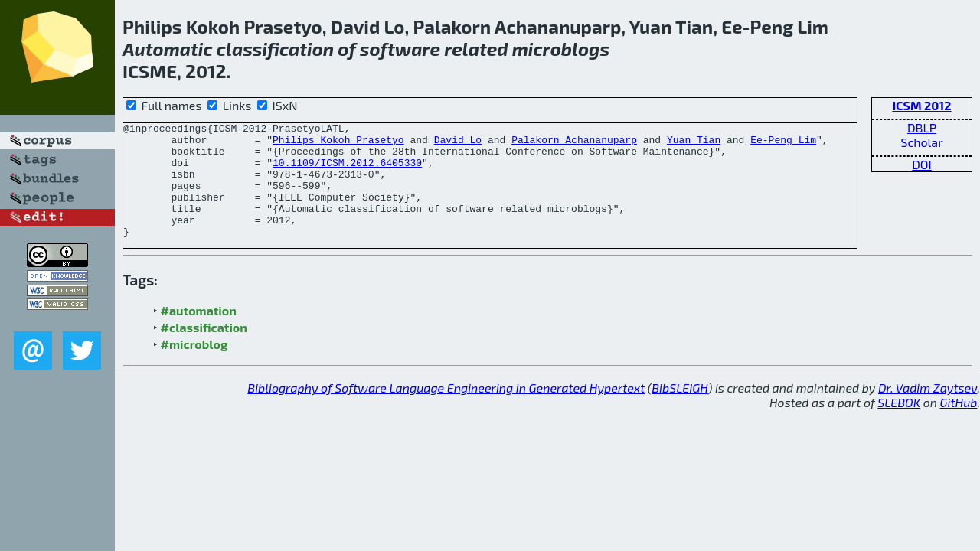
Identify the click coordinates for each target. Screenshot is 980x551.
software (400, 49)
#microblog (194, 367)
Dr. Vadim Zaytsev (928, 411)
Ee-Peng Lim (783, 144)
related (476, 49)
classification (275, 49)
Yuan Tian (694, 144)
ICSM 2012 (921, 105)
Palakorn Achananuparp (574, 144)
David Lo (458, 144)
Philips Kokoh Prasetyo (338, 144)
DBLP (922, 127)
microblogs (561, 49)
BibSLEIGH (679, 411)
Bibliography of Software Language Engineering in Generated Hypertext (446, 411)
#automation (199, 333)
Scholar (921, 142)
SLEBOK (899, 425)
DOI (922, 164)
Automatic (168, 49)
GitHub (959, 425)
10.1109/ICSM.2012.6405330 (347, 171)
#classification (204, 350)
